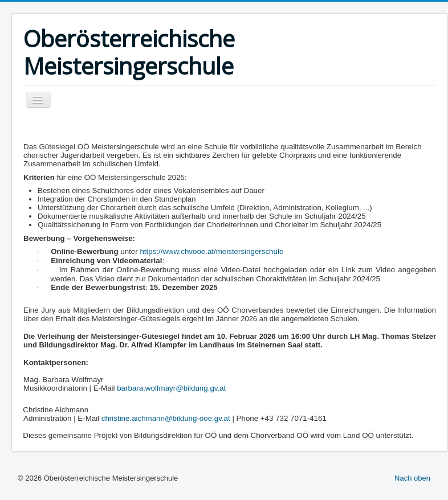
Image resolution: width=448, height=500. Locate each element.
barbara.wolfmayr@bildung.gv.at (171, 388)
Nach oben (412, 478)
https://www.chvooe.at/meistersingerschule (211, 251)
